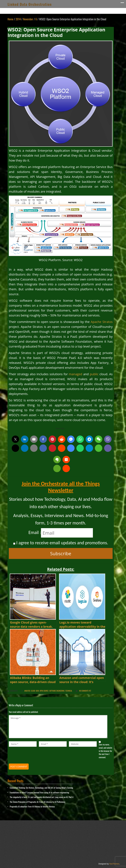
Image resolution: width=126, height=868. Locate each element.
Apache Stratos (102, 322)
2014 (18, 19)
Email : (35, 532)
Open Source (44, 691)
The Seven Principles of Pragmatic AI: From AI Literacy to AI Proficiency (37, 802)
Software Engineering (57, 691)
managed (75, 374)
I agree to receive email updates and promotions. (61, 543)
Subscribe (61, 553)
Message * (58, 727)
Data (37, 691)
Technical (69, 691)
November (28, 19)
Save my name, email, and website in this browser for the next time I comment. (105, 751)
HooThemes (114, 864)
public (94, 374)
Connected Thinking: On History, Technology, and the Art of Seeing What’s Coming (41, 788)
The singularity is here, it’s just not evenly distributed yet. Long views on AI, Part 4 (42, 797)
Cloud (33, 691)
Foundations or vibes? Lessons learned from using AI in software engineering (39, 792)
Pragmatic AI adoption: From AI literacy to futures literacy (32, 806)
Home (10, 19)
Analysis (27, 691)
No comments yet (85, 691)
